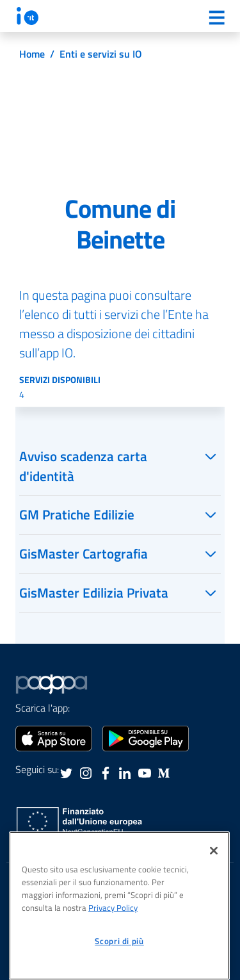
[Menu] (216, 17)
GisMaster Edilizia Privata (94, 592)
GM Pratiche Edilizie (77, 514)
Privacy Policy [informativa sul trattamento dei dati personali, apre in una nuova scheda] (113, 908)
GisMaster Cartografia (84, 553)
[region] (119, 906)
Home (32, 54)
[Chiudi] (214, 851)
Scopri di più (119, 941)
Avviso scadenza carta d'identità (83, 466)
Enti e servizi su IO (101, 54)
